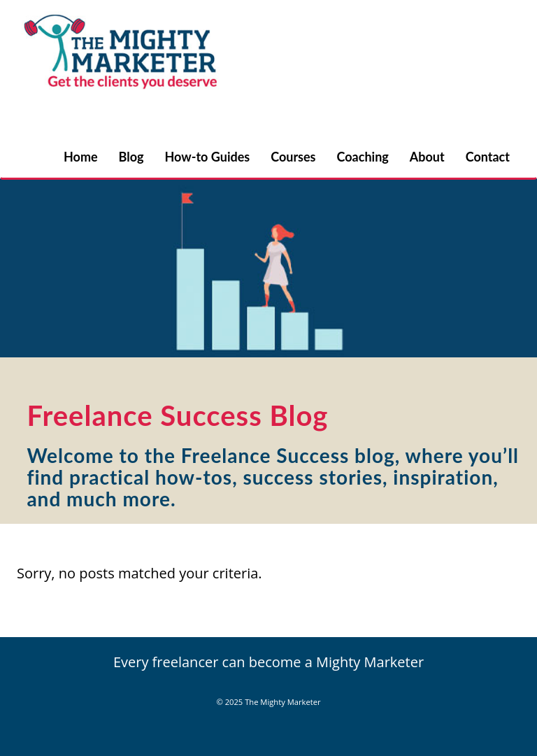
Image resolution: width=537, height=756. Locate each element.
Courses (293, 157)
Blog (131, 157)
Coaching (363, 157)
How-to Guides (208, 157)
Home (81, 157)
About (427, 157)
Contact (488, 157)
